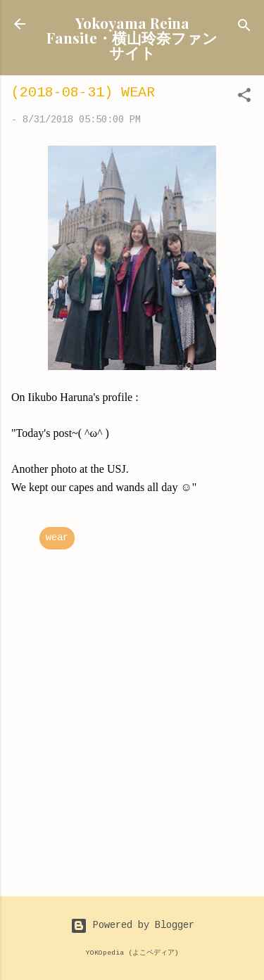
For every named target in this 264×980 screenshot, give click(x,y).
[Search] (244, 28)
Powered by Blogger (132, 926)
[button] (244, 98)
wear (57, 538)
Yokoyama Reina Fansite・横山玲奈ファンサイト (132, 37)
